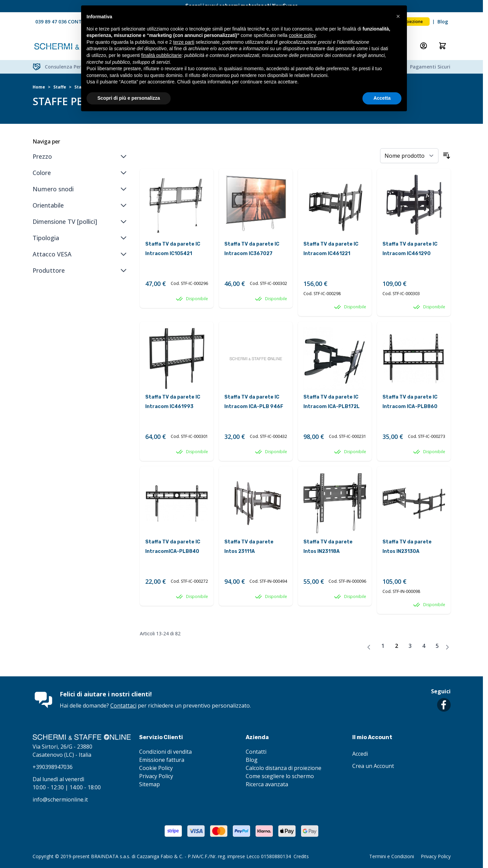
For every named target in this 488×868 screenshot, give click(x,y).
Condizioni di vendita (165, 752)
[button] (398, 16)
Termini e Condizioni (392, 856)
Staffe (60, 87)
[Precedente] (369, 647)
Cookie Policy (156, 768)
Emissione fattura (162, 760)
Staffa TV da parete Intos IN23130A (407, 547)
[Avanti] (447, 647)
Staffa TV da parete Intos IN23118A (328, 547)
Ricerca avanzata (267, 784)
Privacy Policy (156, 776)
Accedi (360, 754)
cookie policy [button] (302, 35)
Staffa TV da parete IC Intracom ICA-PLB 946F (254, 402)
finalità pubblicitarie (161, 55)
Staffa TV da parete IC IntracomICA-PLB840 (173, 547)
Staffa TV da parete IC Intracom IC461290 (410, 249)
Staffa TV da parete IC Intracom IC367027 (252, 249)
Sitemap (149, 784)
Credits (301, 856)
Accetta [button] (382, 98)
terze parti (184, 42)
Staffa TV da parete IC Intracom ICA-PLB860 (410, 402)
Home (39, 87)
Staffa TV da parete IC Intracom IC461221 (331, 249)
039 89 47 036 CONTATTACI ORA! (73, 22)
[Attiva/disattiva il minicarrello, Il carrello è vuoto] (443, 46)
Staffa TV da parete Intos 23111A (249, 547)
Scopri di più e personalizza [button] (129, 98)
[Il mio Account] (424, 46)
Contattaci (123, 706)
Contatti (256, 752)
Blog (443, 22)
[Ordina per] (409, 156)
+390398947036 (53, 767)
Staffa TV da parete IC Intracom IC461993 (173, 402)
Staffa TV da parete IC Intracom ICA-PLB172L (332, 402)
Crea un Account (373, 766)
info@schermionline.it (60, 799)
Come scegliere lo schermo (280, 776)
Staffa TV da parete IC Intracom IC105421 (173, 249)
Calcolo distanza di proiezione (284, 768)
